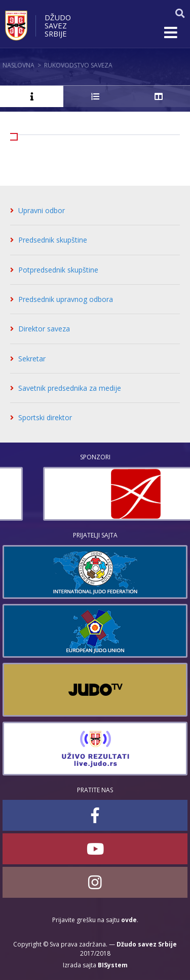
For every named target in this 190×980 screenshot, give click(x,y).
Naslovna (18, 65)
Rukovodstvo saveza (78, 65)
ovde (129, 920)
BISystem (113, 965)
